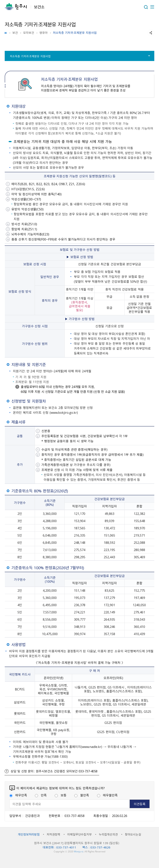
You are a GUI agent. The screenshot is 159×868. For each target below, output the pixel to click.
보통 (61, 795)
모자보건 (29, 33)
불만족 (82, 795)
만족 (41, 795)
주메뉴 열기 (152, 7)
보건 (15, 33)
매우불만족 (107, 795)
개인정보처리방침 (29, 834)
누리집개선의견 (108, 834)
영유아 (44, 33)
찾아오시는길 (133, 834)
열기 (146, 7)
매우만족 (18, 795)
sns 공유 (151, 33)
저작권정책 (53, 834)
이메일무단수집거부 (79, 834)
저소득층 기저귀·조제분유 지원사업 (30, 56)
